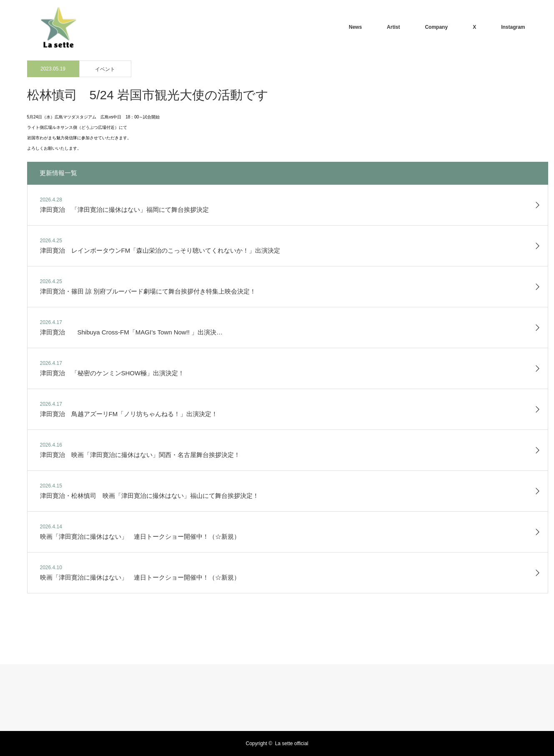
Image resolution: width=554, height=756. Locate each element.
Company (436, 27)
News (355, 27)
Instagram (513, 27)
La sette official (292, 743)
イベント (105, 69)
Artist (393, 27)
